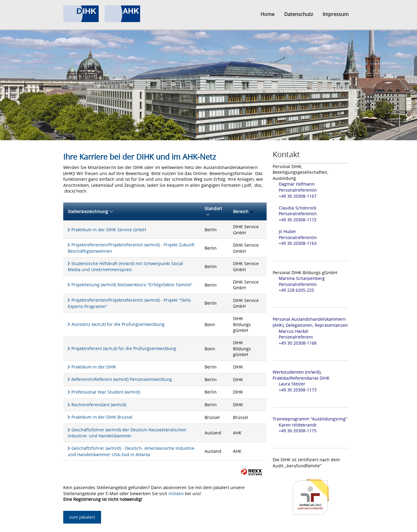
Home (268, 14)
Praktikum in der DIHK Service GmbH (109, 230)
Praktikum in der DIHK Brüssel (102, 417)
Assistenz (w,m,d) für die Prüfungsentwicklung (118, 324)
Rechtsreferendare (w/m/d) (99, 405)
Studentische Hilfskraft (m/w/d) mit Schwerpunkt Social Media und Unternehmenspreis (125, 267)
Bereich (243, 211)
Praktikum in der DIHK (94, 367)
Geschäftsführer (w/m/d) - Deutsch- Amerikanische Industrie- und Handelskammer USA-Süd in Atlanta (132, 451)
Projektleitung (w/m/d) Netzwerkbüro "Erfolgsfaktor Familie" (132, 285)
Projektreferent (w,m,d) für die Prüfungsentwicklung (124, 348)
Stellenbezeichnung (90, 211)
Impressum (336, 14)
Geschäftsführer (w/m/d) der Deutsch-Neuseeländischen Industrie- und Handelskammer (127, 433)
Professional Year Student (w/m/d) (106, 392)
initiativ (176, 493)
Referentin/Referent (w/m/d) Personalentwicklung (122, 379)
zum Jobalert (82, 517)
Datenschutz (299, 14)
